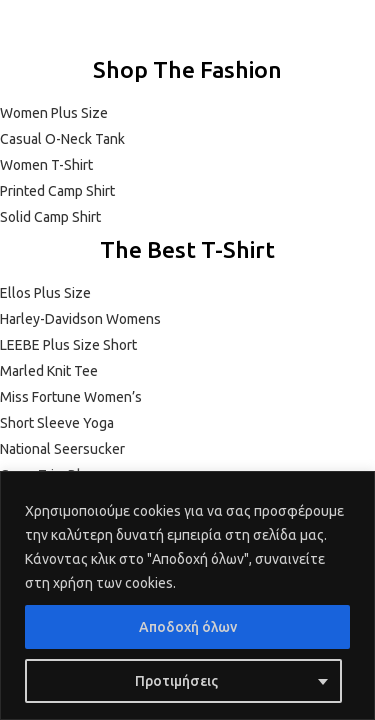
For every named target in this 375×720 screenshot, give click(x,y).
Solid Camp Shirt (50, 217)
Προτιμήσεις (176, 681)
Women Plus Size (54, 113)
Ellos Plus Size (45, 293)
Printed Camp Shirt (57, 191)
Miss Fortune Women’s (71, 397)
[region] (187, 595)
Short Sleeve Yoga (57, 423)
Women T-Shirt (46, 165)
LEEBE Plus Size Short (68, 345)
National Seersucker (62, 449)
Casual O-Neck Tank (62, 139)
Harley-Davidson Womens (80, 319)
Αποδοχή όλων (188, 627)
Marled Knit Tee (49, 371)
